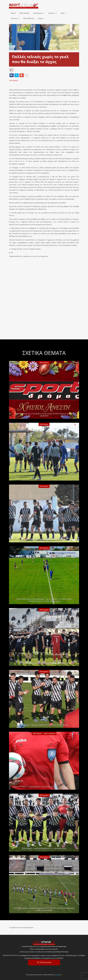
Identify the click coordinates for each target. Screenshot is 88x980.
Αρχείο (41, 19)
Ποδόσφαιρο (38, 13)
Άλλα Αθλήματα (29, 18)
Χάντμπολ (14, 19)
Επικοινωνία (46, 962)
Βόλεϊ (63, 13)
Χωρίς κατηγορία (50, 733)
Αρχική (13, 13)
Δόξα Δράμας (24, 13)
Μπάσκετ (52, 13)
